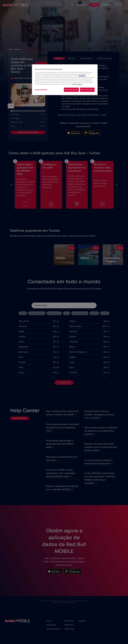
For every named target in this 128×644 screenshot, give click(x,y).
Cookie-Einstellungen (41, 90)
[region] (65, 80)
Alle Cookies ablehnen (71, 90)
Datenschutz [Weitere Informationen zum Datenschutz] (82, 76)
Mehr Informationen (77, 84)
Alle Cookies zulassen (87, 90)
